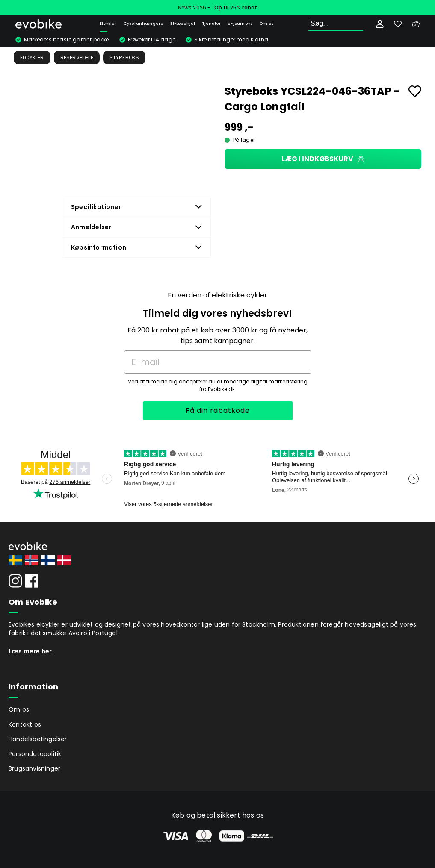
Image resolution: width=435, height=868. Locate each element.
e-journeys (240, 24)
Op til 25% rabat (236, 7)
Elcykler (108, 24)
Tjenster (212, 24)
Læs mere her (30, 651)
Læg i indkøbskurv (323, 159)
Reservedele (77, 57)
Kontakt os (25, 724)
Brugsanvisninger (34, 768)
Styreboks (124, 57)
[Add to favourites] (415, 91)
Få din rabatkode (218, 410)
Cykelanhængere (144, 24)
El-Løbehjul (183, 24)
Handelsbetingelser (38, 739)
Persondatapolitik (35, 754)
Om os (267, 24)
